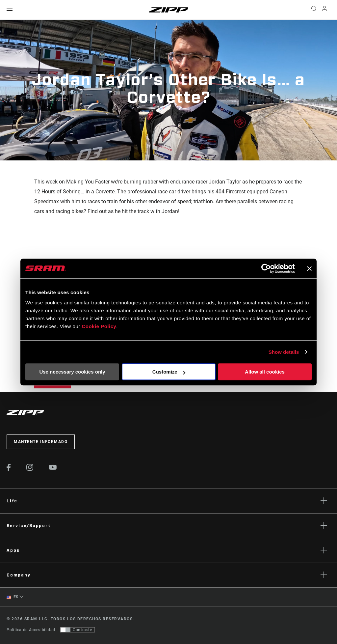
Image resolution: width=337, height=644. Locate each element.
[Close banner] (309, 268)
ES (13, 597)
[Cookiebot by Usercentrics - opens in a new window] (266, 268)
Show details (284, 352)
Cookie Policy (99, 326)
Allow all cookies (265, 372)
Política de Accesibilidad (31, 630)
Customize (169, 372)
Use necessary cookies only (72, 372)
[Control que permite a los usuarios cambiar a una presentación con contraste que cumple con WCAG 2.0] (78, 630)
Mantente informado (41, 442)
